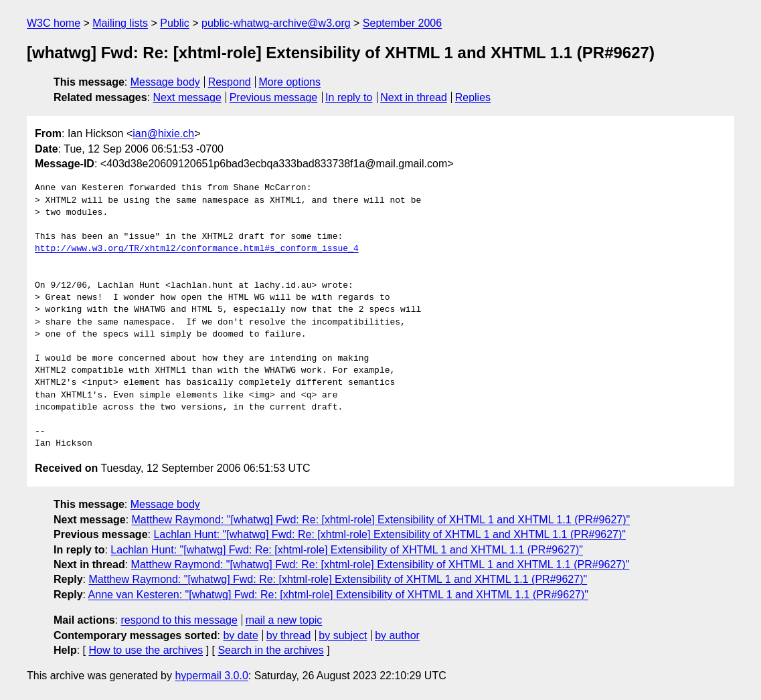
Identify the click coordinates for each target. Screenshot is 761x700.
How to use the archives (146, 650)
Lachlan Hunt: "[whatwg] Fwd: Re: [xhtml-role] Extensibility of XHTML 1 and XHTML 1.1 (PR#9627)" (390, 534)
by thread (289, 635)
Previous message (274, 97)
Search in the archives (270, 650)
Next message (187, 97)
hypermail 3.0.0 (211, 676)
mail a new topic (284, 620)
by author (397, 635)
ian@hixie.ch (163, 134)
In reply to (349, 97)
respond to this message (179, 620)
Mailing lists (120, 23)
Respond (230, 82)
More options (290, 82)
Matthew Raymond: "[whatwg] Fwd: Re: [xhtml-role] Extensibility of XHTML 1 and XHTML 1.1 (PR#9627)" (381, 520)
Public (175, 23)
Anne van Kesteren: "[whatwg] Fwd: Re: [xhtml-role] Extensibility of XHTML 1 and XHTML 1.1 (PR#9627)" (338, 595)
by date (240, 635)
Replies (473, 97)
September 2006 (402, 23)
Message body (165, 82)
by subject (343, 635)
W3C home (54, 23)
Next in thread (414, 97)
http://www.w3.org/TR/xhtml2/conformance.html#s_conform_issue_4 (197, 249)
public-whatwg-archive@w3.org (276, 23)
